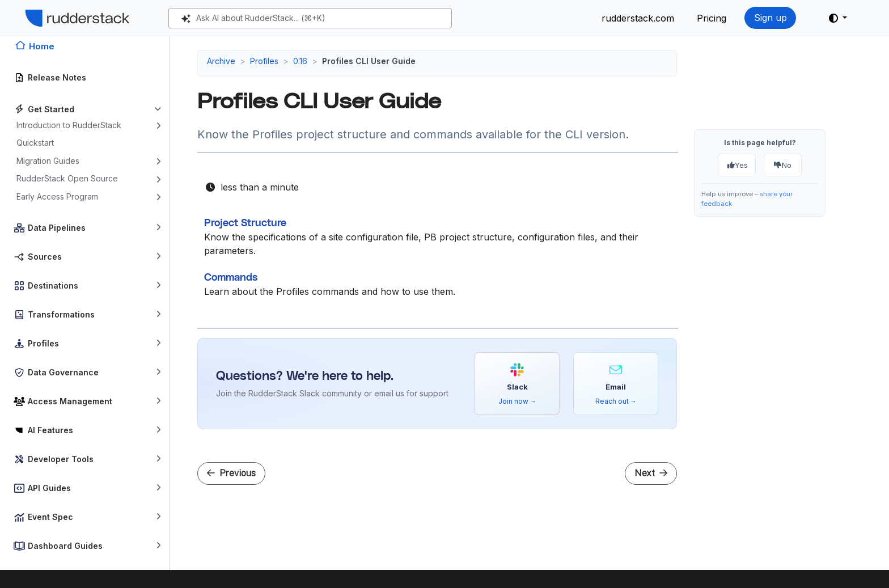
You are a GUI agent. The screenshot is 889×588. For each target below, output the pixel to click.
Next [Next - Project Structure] (651, 473)
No (783, 165)
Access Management (70, 401)
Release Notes (57, 77)
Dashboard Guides (65, 546)
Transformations (61, 314)
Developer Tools (61, 459)
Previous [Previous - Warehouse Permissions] (231, 473)
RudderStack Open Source (67, 178)
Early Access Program (57, 196)
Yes (738, 165)
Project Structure (245, 223)
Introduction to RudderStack (69, 125)
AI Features (50, 430)
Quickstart (35, 143)
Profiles (43, 343)
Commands (231, 278)
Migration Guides (48, 161)
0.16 (300, 61)
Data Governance (63, 372)
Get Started (51, 109)
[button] (838, 18)
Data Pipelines (57, 228)
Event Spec (50, 517)
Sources (45, 257)
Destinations (53, 285)
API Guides (49, 488)
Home (42, 46)
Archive (221, 61)
